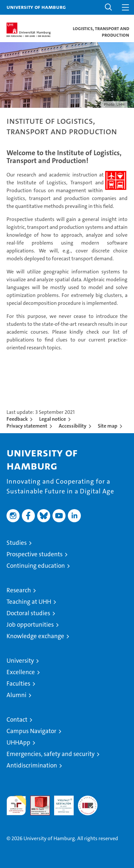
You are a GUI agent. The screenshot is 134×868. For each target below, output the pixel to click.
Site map (108, 426)
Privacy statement (27, 426)
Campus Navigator (31, 731)
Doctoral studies (28, 613)
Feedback (17, 419)
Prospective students (35, 554)
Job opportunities (30, 625)
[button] (109, 7)
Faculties (18, 683)
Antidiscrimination (32, 765)
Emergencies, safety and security (51, 754)
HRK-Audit (60, 803)
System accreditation (88, 803)
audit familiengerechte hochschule (16, 805)
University (20, 661)
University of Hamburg (36, 7)
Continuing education (36, 566)
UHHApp (18, 742)
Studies (17, 543)
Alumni (16, 695)
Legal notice (52, 419)
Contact (17, 720)
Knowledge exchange (35, 636)
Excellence (21, 672)
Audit (37, 799)
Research (19, 590)
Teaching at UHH (29, 602)
